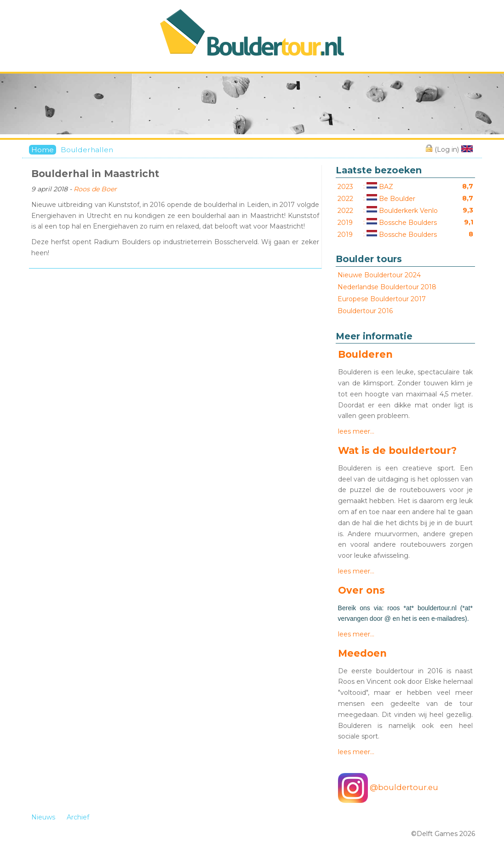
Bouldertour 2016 (365, 311)
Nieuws (43, 817)
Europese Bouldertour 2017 (382, 299)
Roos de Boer (95, 189)
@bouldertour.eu (388, 788)
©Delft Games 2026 (443, 834)
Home (43, 150)
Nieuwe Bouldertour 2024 (379, 275)
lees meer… (356, 431)
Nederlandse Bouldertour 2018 (387, 287)
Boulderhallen (87, 150)
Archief (78, 817)
